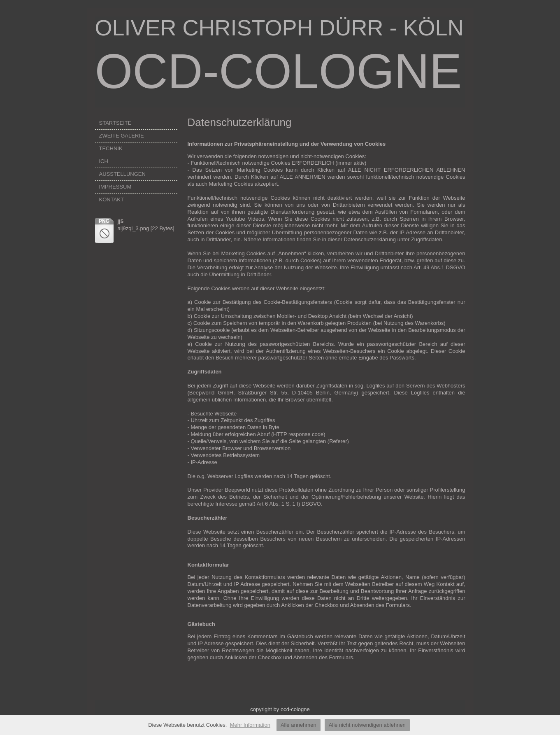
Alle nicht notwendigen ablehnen (367, 725)
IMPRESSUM (115, 187)
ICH (104, 161)
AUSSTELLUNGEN (122, 174)
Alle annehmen (299, 725)
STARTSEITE (115, 123)
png (104, 221)
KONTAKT (112, 199)
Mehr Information (250, 725)
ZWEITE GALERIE (122, 136)
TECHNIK (111, 148)
